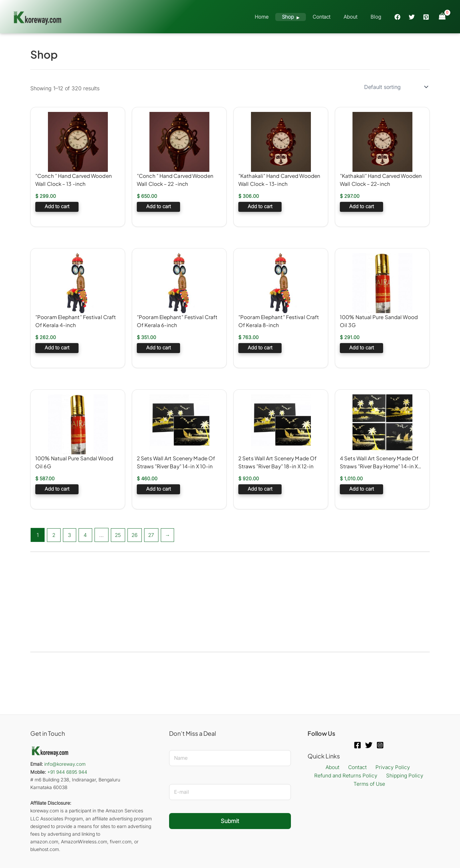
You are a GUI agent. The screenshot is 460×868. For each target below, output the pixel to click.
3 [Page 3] (70, 535)
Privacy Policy (390, 767)
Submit (230, 821)
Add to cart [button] (57, 207)
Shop (300, 17)
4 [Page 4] (87, 535)
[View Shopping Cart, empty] (442, 16)
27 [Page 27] (155, 535)
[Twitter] (412, 17)
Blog (377, 17)
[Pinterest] (426, 17)
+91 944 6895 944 (67, 772)
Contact (330, 17)
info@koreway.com (65, 764)
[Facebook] (397, 17)
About (355, 17)
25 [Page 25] (120, 535)
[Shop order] (396, 87)
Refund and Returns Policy (347, 776)
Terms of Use (370, 785)
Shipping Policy (404, 776)
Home (277, 17)
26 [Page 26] (137, 535)
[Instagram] (380, 745)
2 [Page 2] (54, 535)
